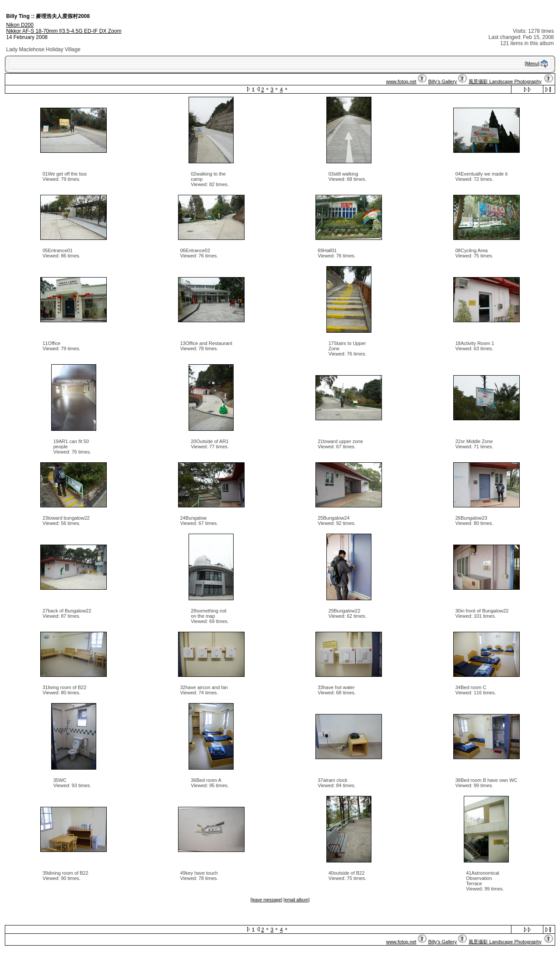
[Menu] (532, 63)
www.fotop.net (401, 81)
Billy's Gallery (443, 81)
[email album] (296, 900)
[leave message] (266, 900)
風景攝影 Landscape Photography (505, 81)
